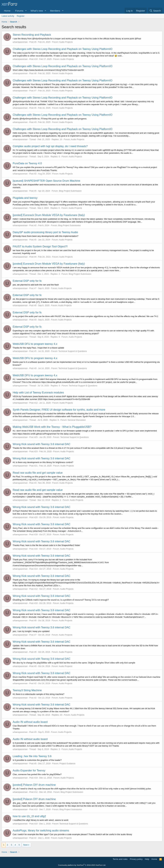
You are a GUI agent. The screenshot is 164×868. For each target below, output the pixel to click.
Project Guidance (67, 763)
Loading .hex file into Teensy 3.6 (32, 756)
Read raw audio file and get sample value (38, 473)
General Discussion (77, 420)
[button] (26, 11)
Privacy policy (136, 859)
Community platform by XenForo (82, 865)
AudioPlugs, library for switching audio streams (41, 831)
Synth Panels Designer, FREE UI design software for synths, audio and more (59, 410)
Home (7, 11)
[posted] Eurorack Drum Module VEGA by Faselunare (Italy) (49, 215)
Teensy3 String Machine (27, 690)
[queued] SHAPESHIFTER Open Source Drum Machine (46, 181)
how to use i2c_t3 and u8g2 (29, 816)
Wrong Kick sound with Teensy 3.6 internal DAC (41, 444)
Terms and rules (120, 859)
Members (55, 11)
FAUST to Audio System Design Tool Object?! (40, 247)
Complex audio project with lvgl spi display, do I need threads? (50, 146)
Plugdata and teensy (25, 198)
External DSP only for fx (27, 281)
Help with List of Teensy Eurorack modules (38, 393)
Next (25, 845)
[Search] (155, 11)
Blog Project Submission (70, 191)
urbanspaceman (20, 42)
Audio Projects (66, 42)
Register (21, 16)
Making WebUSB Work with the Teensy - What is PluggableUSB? (52, 427)
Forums (19, 11)
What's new (37, 11)
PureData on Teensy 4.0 (27, 163)
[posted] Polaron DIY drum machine (34, 785)
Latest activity (8, 16)
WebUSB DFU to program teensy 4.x (35, 344)
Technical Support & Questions (73, 351)
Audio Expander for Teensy (29, 771)
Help (147, 859)
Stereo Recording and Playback (32, 35)
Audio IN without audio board (30, 722)
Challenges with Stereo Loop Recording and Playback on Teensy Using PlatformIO (62, 49)
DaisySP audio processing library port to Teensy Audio (45, 232)
